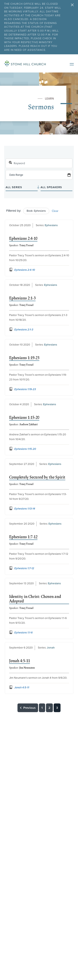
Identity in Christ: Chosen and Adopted (35, 599)
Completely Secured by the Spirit (37, 477)
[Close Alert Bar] (72, 5)
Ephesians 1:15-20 (24, 418)
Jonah (51, 648)
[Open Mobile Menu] (70, 63)
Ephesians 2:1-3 (22, 298)
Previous (28, 708)
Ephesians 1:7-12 (23, 537)
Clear (55, 211)
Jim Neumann (27, 668)
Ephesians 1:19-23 (24, 358)
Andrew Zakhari (28, 424)
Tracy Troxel (26, 245)
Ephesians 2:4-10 (23, 239)
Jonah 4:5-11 (20, 661)
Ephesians (51, 225)
